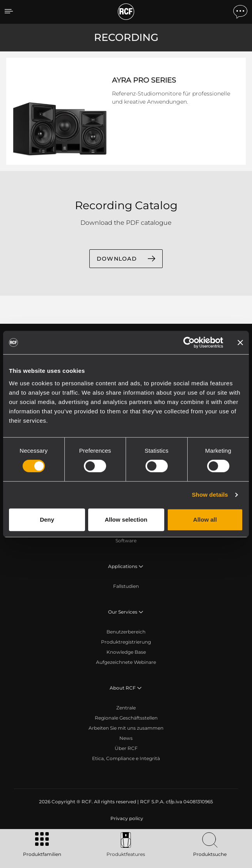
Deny (47, 520)
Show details (210, 495)
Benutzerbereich (126, 632)
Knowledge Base (126, 652)
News (126, 738)
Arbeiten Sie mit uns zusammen (126, 728)
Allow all (205, 520)
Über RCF (126, 748)
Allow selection (126, 520)
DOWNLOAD (117, 259)
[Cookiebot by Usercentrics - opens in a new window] (189, 342)
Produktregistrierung (126, 642)
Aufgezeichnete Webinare (126, 662)
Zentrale (126, 708)
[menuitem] (126, 819)
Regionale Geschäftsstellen (126, 718)
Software (126, 541)
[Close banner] (240, 342)
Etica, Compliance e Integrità (126, 758)
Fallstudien (126, 586)
